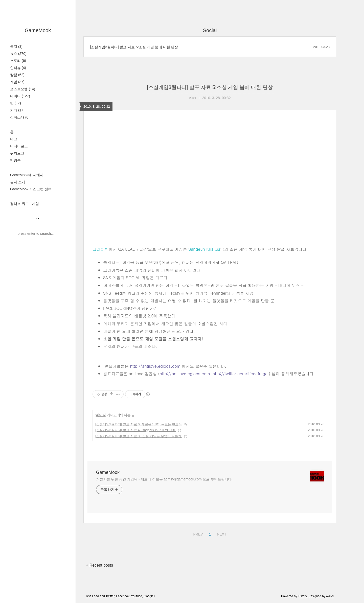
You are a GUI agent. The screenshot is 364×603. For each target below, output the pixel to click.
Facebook (123, 596)
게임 (17, 82)
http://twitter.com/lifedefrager (241, 374)
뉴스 (18, 54)
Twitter (110, 596)
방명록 (15, 160)
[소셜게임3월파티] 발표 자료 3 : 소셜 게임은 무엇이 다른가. (139, 436)
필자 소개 (18, 182)
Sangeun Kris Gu (204, 249)
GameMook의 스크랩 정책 (31, 189)
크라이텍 (101, 249)
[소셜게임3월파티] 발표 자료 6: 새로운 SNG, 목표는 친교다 (139, 424)
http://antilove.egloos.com (155, 366)
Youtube (136, 596)
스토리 (18, 61)
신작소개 (20, 117)
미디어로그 (19, 146)
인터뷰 (18, 68)
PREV (197, 534)
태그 (14, 139)
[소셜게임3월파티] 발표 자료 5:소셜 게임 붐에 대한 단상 (134, 47)
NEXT (221, 534)
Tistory (302, 596)
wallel (330, 596)
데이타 (20, 96)
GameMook (38, 30)
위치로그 (17, 153)
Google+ (150, 596)
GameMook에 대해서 (27, 175)
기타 (17, 110)
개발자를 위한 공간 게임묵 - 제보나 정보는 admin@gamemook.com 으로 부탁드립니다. (164, 479)
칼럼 (17, 75)
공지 (16, 47)
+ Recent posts (99, 565)
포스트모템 (23, 89)
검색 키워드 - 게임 (25, 204)
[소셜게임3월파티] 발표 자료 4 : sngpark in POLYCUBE (136, 430)
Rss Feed (92, 596)
